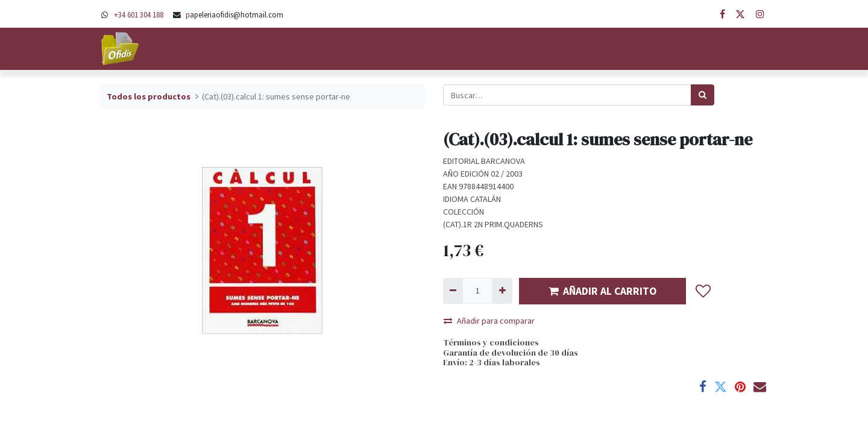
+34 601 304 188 (139, 14)
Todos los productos (149, 96)
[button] (703, 291)
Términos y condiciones (491, 342)
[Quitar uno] (453, 291)
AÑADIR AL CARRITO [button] (602, 291)
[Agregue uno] (502, 291)
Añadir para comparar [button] (489, 321)
